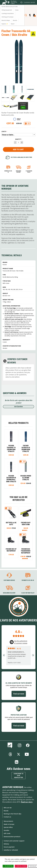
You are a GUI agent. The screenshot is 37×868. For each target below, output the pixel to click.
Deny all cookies (21, 866)
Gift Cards (7, 833)
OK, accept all (8, 866)
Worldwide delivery (18, 172)
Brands (6, 811)
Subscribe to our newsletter (18, 776)
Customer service (9, 580)
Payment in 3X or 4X (28, 580)
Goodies (6, 830)
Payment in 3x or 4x (8, 172)
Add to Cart (18, 149)
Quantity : (19, 139)
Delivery (6, 844)
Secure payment (9, 847)
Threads (10, 754)
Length (4, 132)
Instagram (20, 745)
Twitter (19, 754)
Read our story (27, 802)
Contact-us (7, 817)
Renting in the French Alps (12, 814)
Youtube (27, 754)
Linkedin (17, 762)
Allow (23, 108)
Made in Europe (9, 824)
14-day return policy (29, 172)
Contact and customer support (14, 841)
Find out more (19, 694)
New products (8, 821)
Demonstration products (12, 837)
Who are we (8, 808)
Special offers (8, 827)
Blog (10, 745)
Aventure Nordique (13, 787)
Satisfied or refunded (11, 850)
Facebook (28, 745)
